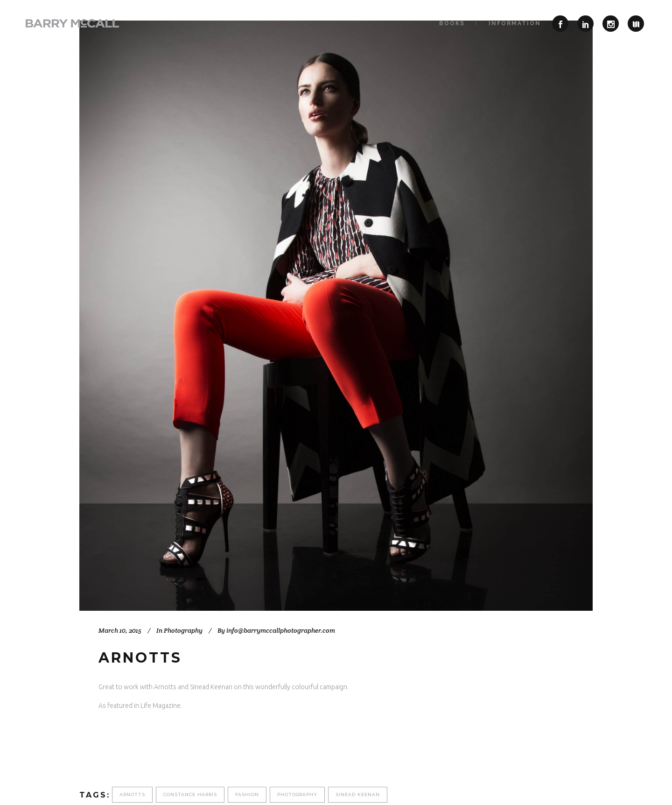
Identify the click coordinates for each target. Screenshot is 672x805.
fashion (247, 794)
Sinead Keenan (358, 794)
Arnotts (132, 794)
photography (297, 794)
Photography (183, 630)
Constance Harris (190, 794)
